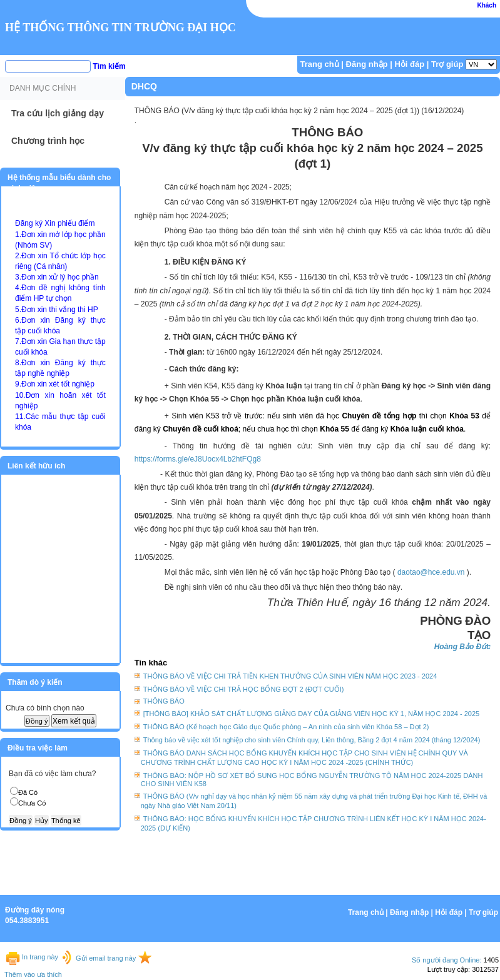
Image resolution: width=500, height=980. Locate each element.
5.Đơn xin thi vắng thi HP (57, 310)
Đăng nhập (367, 64)
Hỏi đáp (409, 64)
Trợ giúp (447, 64)
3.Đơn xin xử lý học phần (57, 277)
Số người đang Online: (447, 960)
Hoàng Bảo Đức (462, 647)
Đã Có (28, 792)
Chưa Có (32, 803)
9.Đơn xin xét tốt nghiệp (55, 384)
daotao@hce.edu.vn (431, 572)
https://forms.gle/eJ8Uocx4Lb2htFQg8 (198, 459)
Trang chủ (320, 64)
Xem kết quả (74, 721)
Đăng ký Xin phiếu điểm (55, 223)
